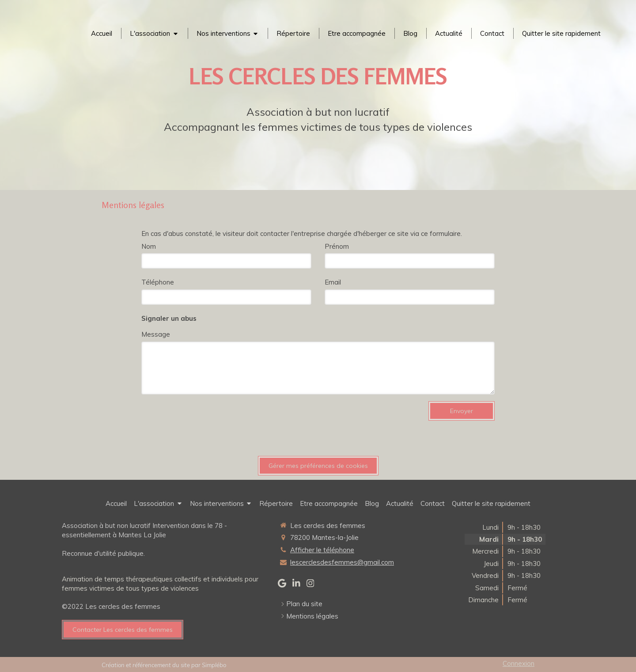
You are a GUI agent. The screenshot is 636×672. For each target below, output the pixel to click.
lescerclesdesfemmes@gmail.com (342, 562)
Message (156, 334)
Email (333, 282)
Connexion (519, 663)
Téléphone (158, 282)
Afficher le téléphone (322, 550)
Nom (149, 246)
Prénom (337, 246)
